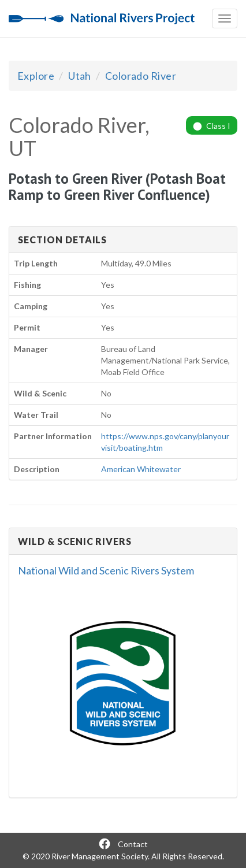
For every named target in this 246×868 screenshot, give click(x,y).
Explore (36, 76)
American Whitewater (141, 469)
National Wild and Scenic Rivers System (106, 570)
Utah (80, 76)
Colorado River (141, 76)
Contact (133, 844)
